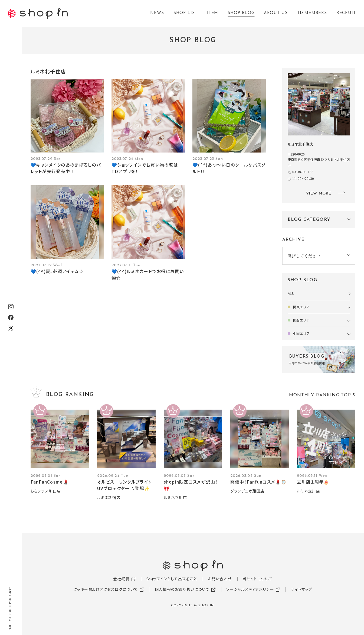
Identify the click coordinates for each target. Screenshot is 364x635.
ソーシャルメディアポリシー (250, 589)
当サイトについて (258, 579)
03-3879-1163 (303, 172)
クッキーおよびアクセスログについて (106, 589)
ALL (291, 294)
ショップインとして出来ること (172, 579)
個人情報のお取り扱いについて (182, 589)
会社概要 (121, 579)
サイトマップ (301, 589)
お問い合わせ (220, 579)
